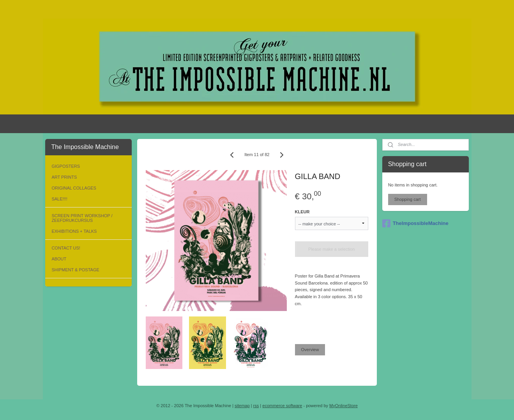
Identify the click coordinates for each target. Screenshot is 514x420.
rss (256, 406)
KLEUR (302, 212)
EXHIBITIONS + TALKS (74, 231)
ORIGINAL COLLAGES (74, 188)
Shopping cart (408, 199)
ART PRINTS (64, 177)
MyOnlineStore (344, 406)
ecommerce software (282, 406)
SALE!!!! (59, 199)
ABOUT (59, 259)
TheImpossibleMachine (415, 223)
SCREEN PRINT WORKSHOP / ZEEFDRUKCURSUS (82, 218)
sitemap (242, 406)
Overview (310, 350)
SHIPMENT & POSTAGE (75, 270)
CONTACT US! (66, 248)
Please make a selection (331, 249)
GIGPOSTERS (66, 166)
